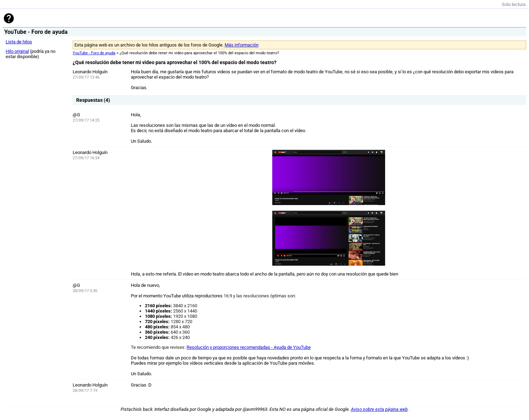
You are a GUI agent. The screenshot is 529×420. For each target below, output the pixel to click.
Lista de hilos (19, 42)
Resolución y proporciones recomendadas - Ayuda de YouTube (249, 347)
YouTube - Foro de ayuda (94, 53)
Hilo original (17, 51)
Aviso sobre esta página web (379, 409)
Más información (242, 45)
